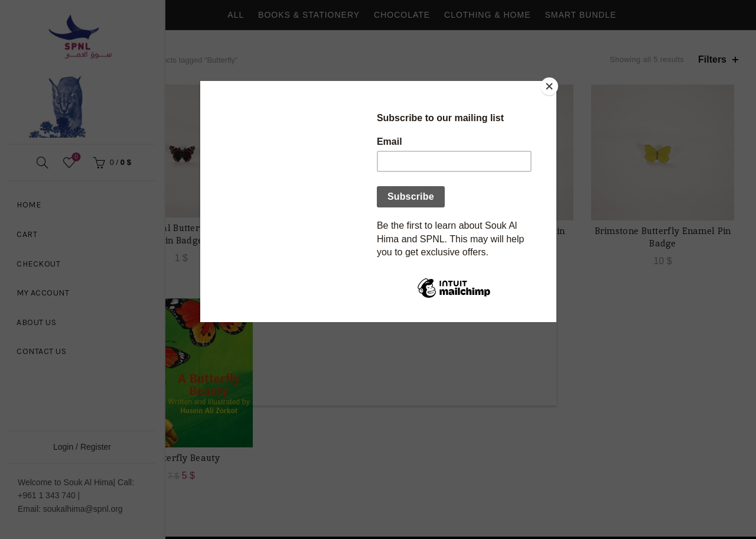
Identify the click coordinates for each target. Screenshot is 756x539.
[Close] (553, 84)
